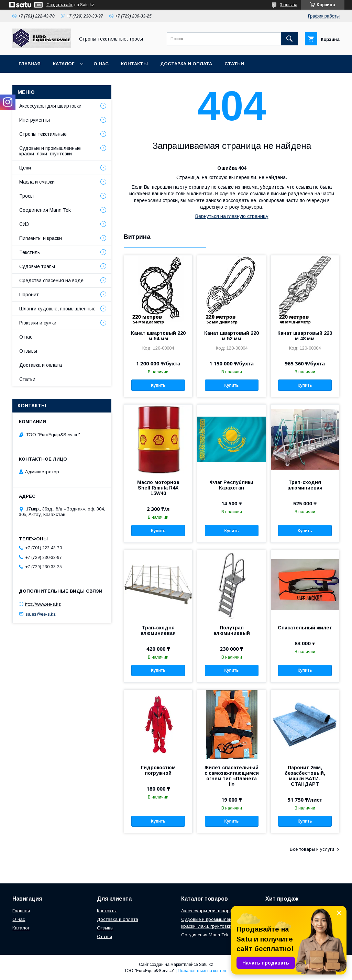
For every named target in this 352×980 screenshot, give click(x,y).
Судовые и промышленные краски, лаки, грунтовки (50, 151)
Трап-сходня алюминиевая (305, 485)
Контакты (134, 64)
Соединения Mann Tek (45, 210)
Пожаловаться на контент (203, 971)
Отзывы (28, 351)
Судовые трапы (37, 266)
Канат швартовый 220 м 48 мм (305, 336)
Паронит (29, 295)
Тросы (26, 196)
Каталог (64, 64)
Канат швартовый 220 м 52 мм (232, 336)
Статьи (234, 64)
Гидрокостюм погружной (158, 770)
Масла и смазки (37, 182)
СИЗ (24, 224)
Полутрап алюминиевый (232, 630)
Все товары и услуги (312, 849)
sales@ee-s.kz (41, 614)
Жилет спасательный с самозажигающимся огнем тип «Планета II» (232, 776)
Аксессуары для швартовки (50, 106)
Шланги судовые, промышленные (57, 309)
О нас (101, 64)
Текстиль (30, 252)
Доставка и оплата (186, 64)
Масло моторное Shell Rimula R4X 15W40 (158, 488)
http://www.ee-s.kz (43, 604)
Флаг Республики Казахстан (232, 485)
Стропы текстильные (43, 134)
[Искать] (289, 39)
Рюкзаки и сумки (38, 323)
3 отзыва (289, 5)
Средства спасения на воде (51, 280)
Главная (30, 64)
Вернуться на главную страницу (232, 216)
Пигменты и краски (41, 238)
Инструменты (35, 120)
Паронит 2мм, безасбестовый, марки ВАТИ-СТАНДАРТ (305, 776)
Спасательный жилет (305, 628)
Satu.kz (206, 965)
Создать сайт (59, 5)
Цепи (25, 168)
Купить (158, 385)
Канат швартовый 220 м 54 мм (158, 336)
